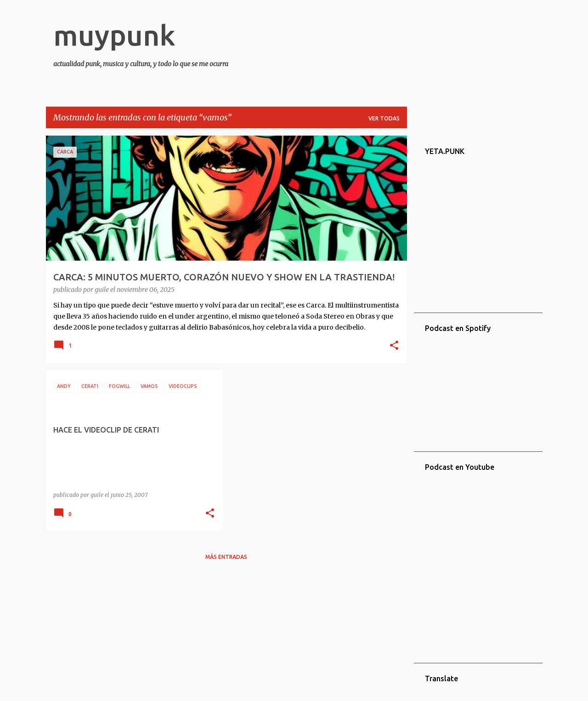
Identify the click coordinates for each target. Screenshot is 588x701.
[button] (394, 346)
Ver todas (384, 118)
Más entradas (226, 557)
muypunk (114, 35)
